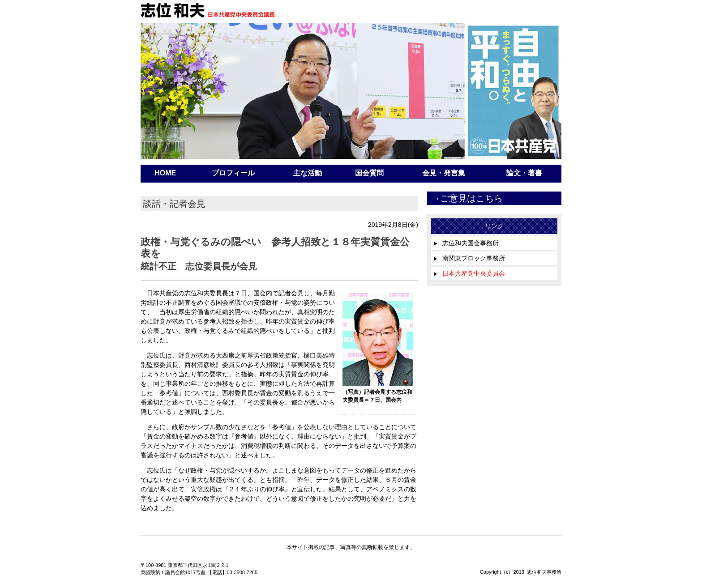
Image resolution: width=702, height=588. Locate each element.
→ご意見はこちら (467, 198)
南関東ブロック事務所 (469, 258)
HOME (165, 173)
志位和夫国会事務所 (466, 243)
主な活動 (308, 173)
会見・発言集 (444, 173)
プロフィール (233, 173)
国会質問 (369, 173)
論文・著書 (524, 173)
